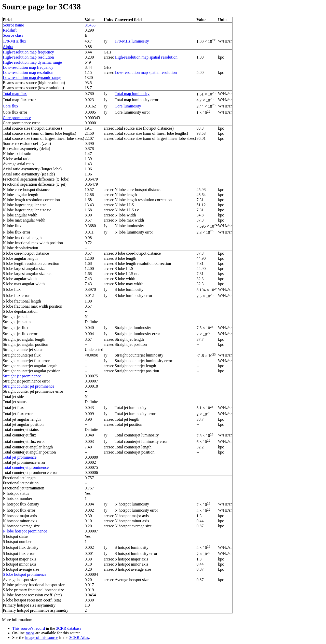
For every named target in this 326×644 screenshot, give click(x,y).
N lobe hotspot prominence (25, 531)
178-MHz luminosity (132, 41)
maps (30, 633)
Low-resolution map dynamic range (32, 78)
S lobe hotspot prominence (25, 574)
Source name (13, 25)
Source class (13, 35)
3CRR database (69, 628)
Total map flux (15, 94)
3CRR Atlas (79, 638)
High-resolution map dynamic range (32, 62)
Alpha (8, 47)
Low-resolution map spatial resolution (146, 72)
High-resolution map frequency (28, 52)
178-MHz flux (15, 41)
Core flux (11, 106)
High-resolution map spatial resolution (146, 57)
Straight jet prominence (22, 376)
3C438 (90, 25)
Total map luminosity (132, 94)
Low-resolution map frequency (28, 67)
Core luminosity (128, 106)
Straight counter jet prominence (29, 386)
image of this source (42, 638)
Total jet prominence (20, 457)
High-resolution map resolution (28, 57)
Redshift (10, 30)
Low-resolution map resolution (28, 72)
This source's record (29, 628)
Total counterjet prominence (26, 467)
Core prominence (17, 118)
